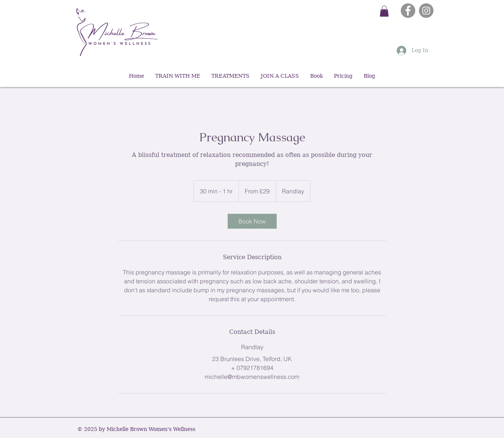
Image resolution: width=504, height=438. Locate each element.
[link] (252, 221)
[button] (384, 11)
